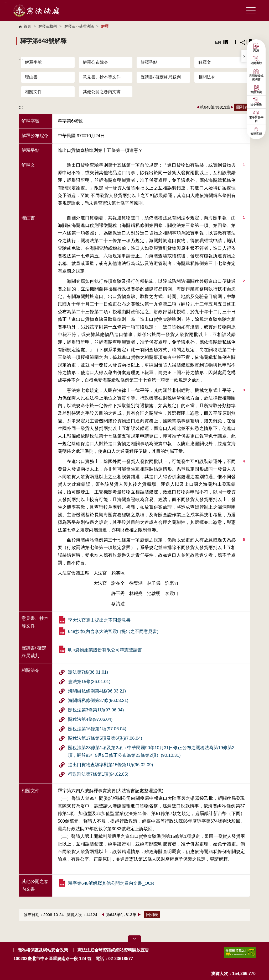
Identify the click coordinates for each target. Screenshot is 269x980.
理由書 (31, 77)
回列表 (242, 107)
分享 (243, 42)
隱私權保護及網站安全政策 (43, 950)
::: (5, 4)
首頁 (27, 26)
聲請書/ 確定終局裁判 (161, 77)
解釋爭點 (149, 62)
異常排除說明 (226, 42)
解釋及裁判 (48, 26)
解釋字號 (33, 62)
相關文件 (33, 92)
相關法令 (207, 77)
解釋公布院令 (95, 62)
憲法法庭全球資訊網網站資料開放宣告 (113, 950)
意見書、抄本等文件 (102, 77)
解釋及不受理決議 (79, 26)
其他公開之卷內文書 (102, 92)
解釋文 (205, 62)
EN (218, 42)
